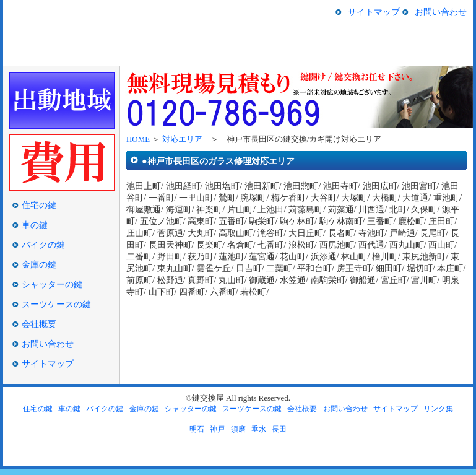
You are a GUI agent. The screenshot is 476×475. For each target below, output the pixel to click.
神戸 (217, 429)
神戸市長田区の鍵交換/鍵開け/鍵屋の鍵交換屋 (69, 20)
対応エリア (182, 139)
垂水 (259, 429)
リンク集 (438, 409)
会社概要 (39, 324)
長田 (279, 429)
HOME (27, 56)
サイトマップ (374, 12)
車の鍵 (162, 56)
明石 (197, 429)
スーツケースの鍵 (435, 56)
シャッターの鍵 (363, 56)
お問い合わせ (441, 12)
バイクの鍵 (233, 56)
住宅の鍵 (87, 56)
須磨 (238, 429)
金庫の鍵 (297, 56)
